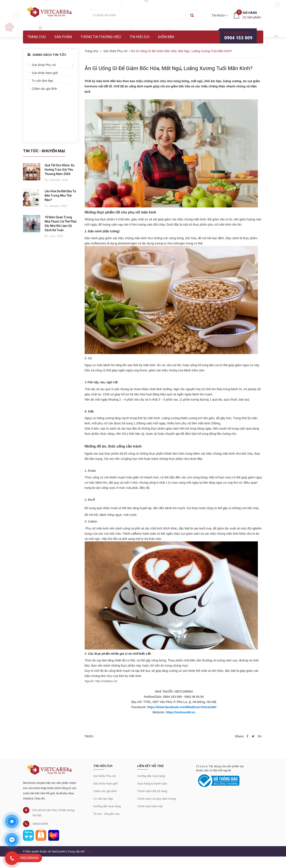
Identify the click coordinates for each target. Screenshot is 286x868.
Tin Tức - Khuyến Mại (44, 151)
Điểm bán (166, 37)
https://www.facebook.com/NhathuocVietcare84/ (182, 707)
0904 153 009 (238, 38)
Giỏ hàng (250, 13)
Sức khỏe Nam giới (45, 73)
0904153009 (40, 824)
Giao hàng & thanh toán (152, 784)
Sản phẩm (63, 37)
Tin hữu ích (140, 37)
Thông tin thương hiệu (101, 37)
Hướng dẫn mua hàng (107, 806)
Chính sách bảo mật (150, 806)
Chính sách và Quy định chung (157, 799)
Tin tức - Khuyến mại (106, 814)
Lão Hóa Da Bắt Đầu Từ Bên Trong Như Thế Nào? (60, 196)
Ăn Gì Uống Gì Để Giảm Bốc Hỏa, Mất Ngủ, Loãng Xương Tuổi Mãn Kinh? (169, 68)
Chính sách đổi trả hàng (152, 791)
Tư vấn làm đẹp (42, 81)
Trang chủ (36, 37)
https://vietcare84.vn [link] (180, 712)
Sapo (88, 851)
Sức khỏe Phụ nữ (44, 65)
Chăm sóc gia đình (44, 89)
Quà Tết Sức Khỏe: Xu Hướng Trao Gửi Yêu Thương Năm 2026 (60, 170)
